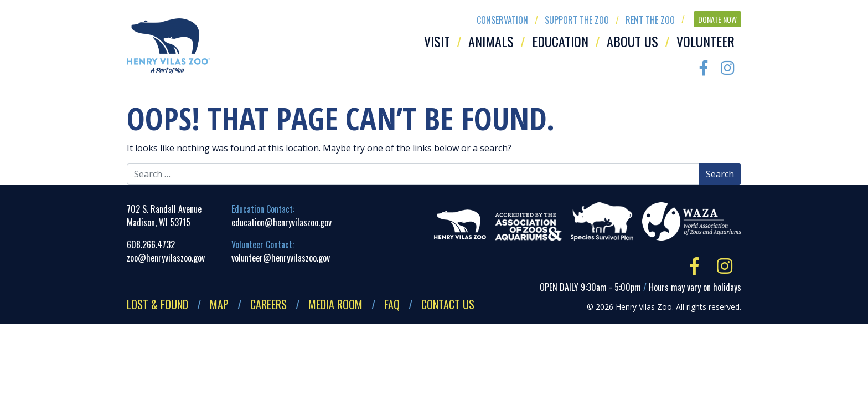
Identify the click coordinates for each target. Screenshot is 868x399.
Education (560, 41)
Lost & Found (157, 304)
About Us (632, 41)
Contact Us (448, 304)
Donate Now (717, 19)
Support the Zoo (577, 20)
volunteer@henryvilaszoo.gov (281, 258)
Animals (491, 41)
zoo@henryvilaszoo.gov (166, 258)
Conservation (502, 20)
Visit (437, 41)
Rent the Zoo (650, 20)
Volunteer (706, 41)
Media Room (335, 304)
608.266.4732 (151, 244)
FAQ (392, 304)
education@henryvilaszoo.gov (281, 222)
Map (219, 304)
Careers (268, 304)
